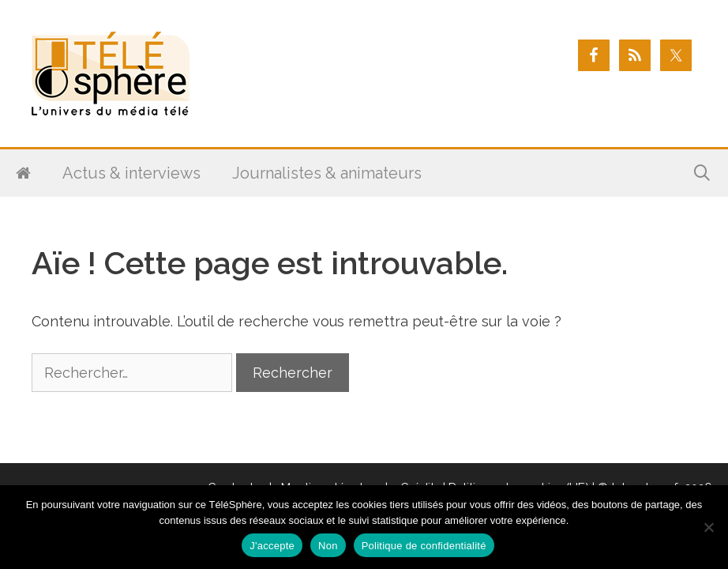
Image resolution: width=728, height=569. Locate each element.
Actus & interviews (131, 173)
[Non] (708, 527)
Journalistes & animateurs (327, 173)
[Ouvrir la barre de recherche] (702, 173)
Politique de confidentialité (424, 546)
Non (328, 546)
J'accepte (272, 546)
